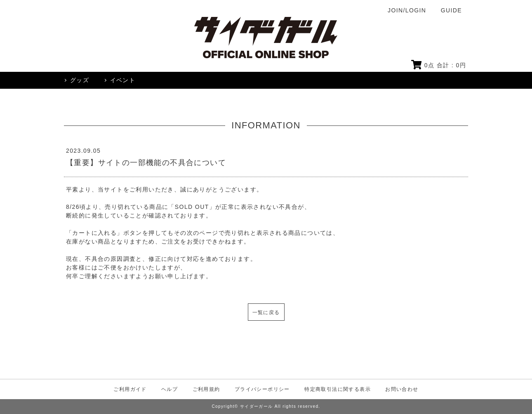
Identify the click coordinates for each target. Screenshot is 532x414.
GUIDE (451, 10)
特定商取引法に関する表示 (338, 389)
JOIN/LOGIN (407, 10)
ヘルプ (169, 389)
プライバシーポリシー (262, 389)
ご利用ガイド (130, 389)
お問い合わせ (402, 389)
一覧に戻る (266, 312)
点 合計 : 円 (439, 65)
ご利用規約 (206, 389)
